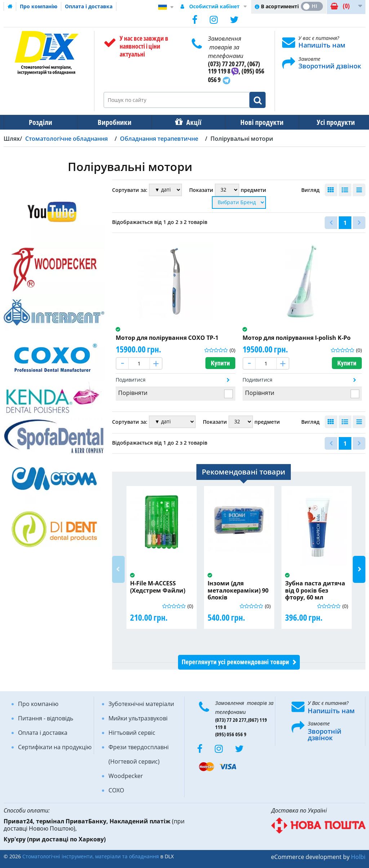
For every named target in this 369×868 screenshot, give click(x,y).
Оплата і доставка (89, 6)
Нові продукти (257, 122)
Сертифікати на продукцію (55, 747)
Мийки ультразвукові (138, 718)
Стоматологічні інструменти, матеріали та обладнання (91, 856)
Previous (118, 569)
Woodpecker (126, 776)
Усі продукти (329, 122)
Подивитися (131, 380)
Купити (220, 363)
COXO (116, 790)
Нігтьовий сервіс (132, 733)
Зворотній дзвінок (324, 734)
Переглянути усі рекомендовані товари (235, 662)
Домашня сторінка (10, 6)
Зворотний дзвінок (330, 66)
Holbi (358, 857)
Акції (190, 122)
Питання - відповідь (46, 718)
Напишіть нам (322, 45)
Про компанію (39, 6)
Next (359, 569)
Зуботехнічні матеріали (141, 704)
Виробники (112, 122)
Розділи (40, 122)
